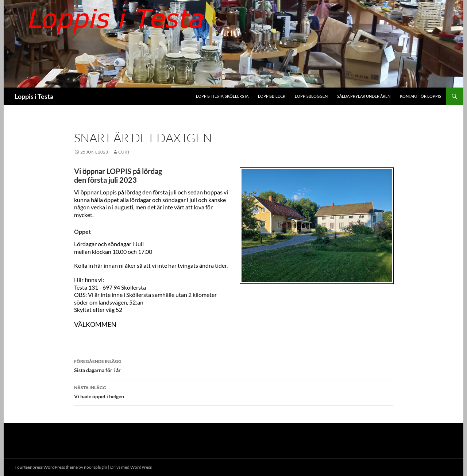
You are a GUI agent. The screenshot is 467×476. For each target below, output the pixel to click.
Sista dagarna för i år (233, 365)
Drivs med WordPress (131, 467)
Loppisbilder (272, 96)
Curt (124, 152)
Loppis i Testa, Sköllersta (222, 96)
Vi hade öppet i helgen (233, 391)
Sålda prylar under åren (364, 96)
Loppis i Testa (34, 96)
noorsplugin (96, 467)
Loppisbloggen (311, 96)
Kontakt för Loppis (420, 96)
